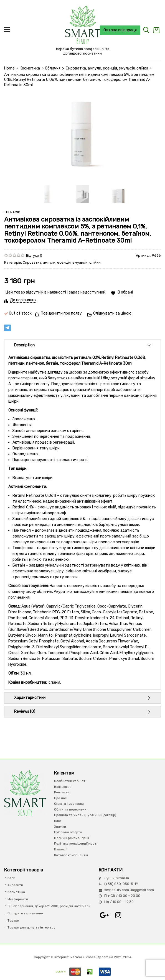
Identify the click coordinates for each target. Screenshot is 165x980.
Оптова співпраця (120, 30)
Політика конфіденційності (76, 843)
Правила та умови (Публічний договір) (85, 815)
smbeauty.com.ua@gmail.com (129, 890)
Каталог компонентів (71, 855)
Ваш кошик (63, 787)
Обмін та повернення (71, 809)
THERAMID (12, 212)
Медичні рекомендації (72, 838)
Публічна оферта (68, 832)
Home (9, 68)
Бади (11, 878)
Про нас (60, 798)
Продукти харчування (25, 913)
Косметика (30, 68)
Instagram (118, 915)
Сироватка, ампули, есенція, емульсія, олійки (107, 68)
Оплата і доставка (69, 804)
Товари (13, 920)
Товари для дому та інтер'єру (31, 927)
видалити (15, 885)
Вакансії (61, 849)
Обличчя (53, 68)
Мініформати (18, 899)
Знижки (60, 827)
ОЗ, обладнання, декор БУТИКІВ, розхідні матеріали (49, 906)
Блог (58, 821)
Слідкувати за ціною (112, 313)
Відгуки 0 (34, 255)
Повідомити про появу (61, 313)
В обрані (125, 292)
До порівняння (23, 300)
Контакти (62, 792)
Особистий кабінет (70, 781)
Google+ (104, 915)
